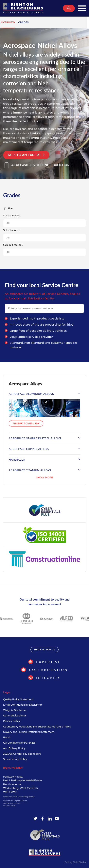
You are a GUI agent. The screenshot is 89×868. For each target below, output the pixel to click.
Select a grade (12, 216)
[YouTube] (57, 819)
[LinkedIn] (50, 819)
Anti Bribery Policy (14, 748)
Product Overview (26, 423)
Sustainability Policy (15, 759)
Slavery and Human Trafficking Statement (29, 732)
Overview (8, 22)
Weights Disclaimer (15, 710)
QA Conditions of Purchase (19, 743)
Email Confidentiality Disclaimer (23, 705)
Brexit (7, 737)
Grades (23, 22)
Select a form (11, 230)
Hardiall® (44, 460)
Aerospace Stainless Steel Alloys (44, 438)
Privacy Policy (12, 721)
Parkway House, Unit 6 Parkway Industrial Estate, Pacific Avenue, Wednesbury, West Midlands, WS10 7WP (23, 784)
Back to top (44, 650)
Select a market (13, 245)
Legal (7, 692)
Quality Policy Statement (18, 699)
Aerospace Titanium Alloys (44, 470)
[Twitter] (35, 819)
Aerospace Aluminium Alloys (44, 394)
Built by (75, 862)
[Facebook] (43, 819)
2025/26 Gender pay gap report (22, 754)
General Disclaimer (15, 716)
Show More (44, 477)
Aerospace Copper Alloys (44, 449)
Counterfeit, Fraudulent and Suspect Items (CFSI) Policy (37, 727)
